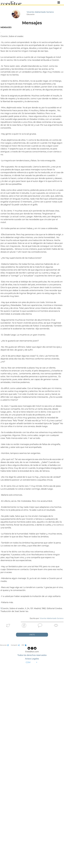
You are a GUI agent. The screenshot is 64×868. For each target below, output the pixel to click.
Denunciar (5, 645)
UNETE (32, 635)
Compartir (15, 645)
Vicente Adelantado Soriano (52, 618)
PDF (24, 645)
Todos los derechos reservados (32, 655)
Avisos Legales (32, 659)
